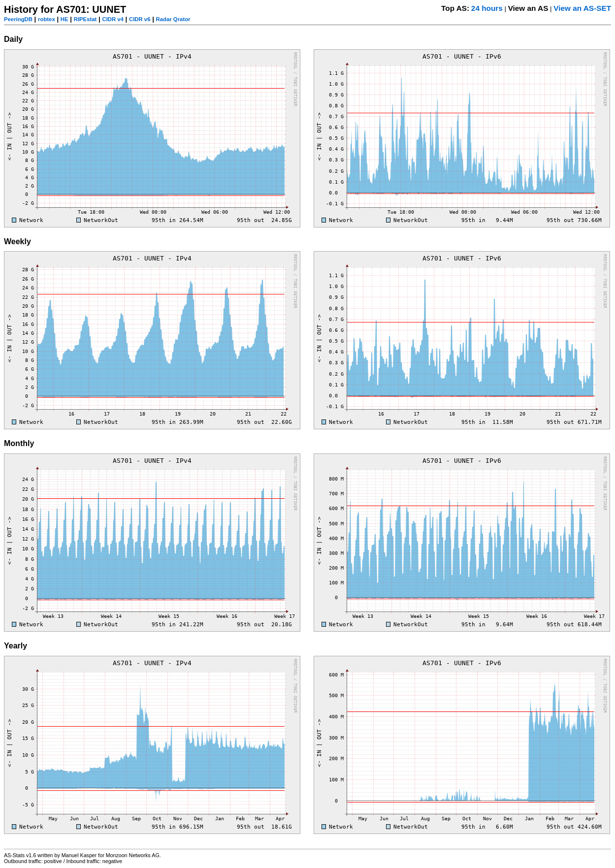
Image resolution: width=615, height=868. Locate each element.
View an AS (528, 8)
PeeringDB (18, 19)
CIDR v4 (113, 19)
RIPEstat (85, 19)
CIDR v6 (140, 19)
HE (65, 19)
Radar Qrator (173, 19)
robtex (47, 19)
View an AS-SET (582, 8)
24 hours (487, 8)
